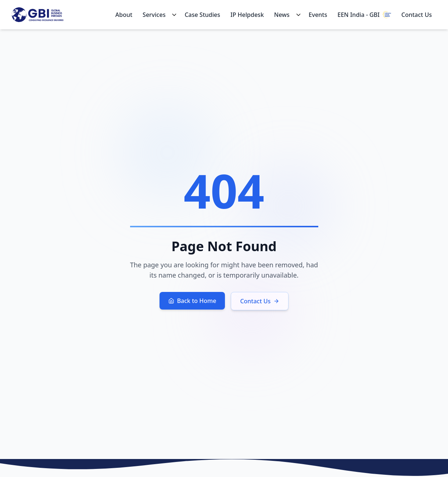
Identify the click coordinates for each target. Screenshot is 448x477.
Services (154, 15)
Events (318, 15)
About (124, 15)
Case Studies (202, 15)
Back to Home (192, 301)
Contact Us (417, 15)
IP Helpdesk (247, 15)
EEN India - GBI (364, 15)
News (282, 15)
